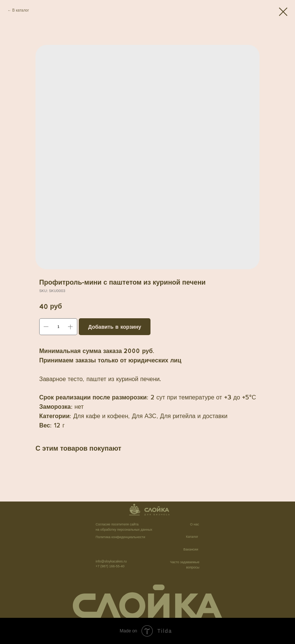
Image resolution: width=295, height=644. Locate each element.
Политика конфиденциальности (120, 537)
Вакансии (191, 549)
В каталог (21, 10)
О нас (195, 524)
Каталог (192, 537)
